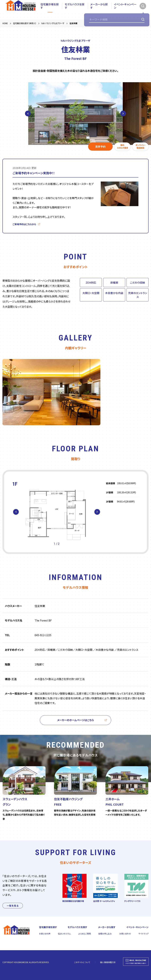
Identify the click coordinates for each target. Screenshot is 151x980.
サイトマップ (143, 934)
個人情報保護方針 (108, 962)
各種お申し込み (105, 934)
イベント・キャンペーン (125, 10)
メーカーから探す (99, 10)
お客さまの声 (45, 934)
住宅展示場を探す (50, 10)
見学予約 (100, 147)
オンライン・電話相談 (140, 146)
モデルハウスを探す (75, 10)
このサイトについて (82, 962)
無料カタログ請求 (123, 146)
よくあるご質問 (85, 934)
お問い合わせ (125, 934)
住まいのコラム (64, 934)
